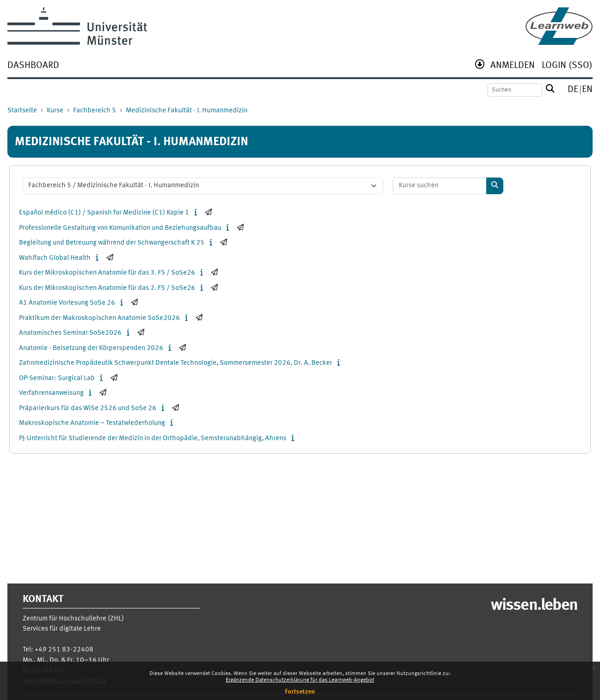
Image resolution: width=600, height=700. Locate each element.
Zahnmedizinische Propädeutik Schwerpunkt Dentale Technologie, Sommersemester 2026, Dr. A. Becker (176, 363)
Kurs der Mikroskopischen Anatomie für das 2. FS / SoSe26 (107, 288)
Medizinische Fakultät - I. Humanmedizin (187, 111)
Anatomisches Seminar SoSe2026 (70, 333)
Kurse (55, 111)
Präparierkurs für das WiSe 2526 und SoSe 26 (88, 408)
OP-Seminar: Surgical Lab (57, 378)
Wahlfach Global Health (55, 258)
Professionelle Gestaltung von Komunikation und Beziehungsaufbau (120, 228)
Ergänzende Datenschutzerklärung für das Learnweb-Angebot (300, 680)
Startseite (22, 111)
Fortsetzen (300, 692)
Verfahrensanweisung (51, 393)
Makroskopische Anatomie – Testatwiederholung (92, 423)
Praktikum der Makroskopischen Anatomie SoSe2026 (99, 318)
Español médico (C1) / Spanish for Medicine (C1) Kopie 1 (104, 213)
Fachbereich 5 (95, 111)
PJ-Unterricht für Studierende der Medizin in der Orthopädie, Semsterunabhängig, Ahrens (153, 439)
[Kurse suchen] (440, 186)
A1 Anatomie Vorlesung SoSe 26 (67, 303)
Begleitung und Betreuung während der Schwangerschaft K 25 (112, 243)
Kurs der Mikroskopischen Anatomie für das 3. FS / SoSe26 (107, 273)
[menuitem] (33, 66)
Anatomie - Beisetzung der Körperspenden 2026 (91, 348)
